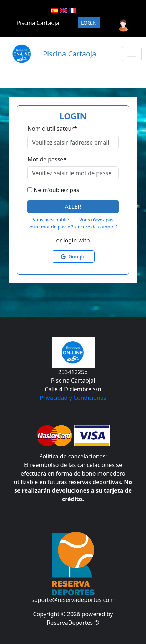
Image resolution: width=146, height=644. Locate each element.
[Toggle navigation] (132, 54)
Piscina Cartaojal (39, 23)
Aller (73, 207)
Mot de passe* (47, 159)
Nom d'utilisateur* (52, 129)
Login (89, 23)
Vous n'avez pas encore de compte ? (96, 223)
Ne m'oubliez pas (56, 190)
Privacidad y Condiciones (73, 398)
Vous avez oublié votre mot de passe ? (51, 223)
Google (73, 256)
